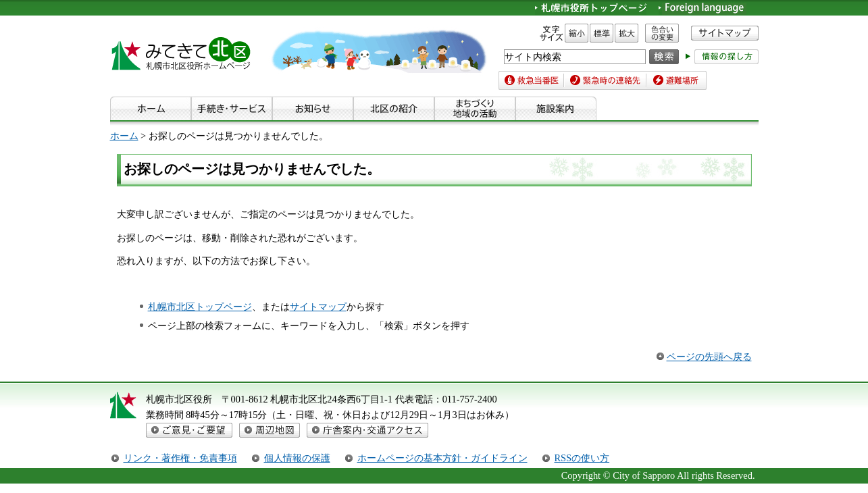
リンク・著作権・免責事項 (180, 458)
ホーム (124, 136)
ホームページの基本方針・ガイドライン (442, 458)
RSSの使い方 (582, 458)
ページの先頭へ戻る (709, 357)
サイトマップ (318, 307)
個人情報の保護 (297, 458)
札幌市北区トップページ (200, 307)
